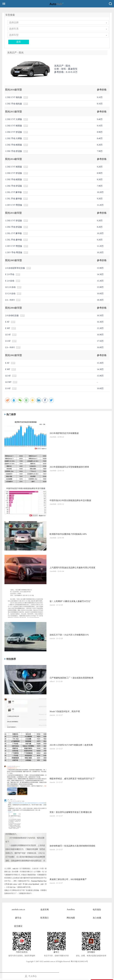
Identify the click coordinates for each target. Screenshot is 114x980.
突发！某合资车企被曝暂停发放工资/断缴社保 (71, 812)
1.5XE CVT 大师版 (14, 119)
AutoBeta (71, 909)
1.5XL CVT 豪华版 (14, 192)
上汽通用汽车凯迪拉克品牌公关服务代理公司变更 (72, 568)
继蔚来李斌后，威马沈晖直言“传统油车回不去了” (72, 779)
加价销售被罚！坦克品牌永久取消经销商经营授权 (72, 846)
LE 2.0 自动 (10, 287)
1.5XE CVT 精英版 (14, 126)
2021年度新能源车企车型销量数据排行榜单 (69, 467)
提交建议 (18, 926)
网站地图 (71, 918)
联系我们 (45, 918)
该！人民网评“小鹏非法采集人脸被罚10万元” (70, 601)
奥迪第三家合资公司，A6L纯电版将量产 (68, 879)
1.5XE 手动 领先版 (14, 104)
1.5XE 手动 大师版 (14, 138)
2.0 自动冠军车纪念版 (15, 268)
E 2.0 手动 (10, 274)
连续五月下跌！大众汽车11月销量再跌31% (69, 635)
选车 (19, 42)
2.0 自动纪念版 (12, 316)
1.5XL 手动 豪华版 (14, 199)
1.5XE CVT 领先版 (14, 97)
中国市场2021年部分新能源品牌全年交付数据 (70, 500)
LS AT (8, 341)
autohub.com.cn (18, 909)
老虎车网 (45, 910)
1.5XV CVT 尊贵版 (14, 205)
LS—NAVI (10, 300)
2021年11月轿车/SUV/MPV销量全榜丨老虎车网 (71, 745)
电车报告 (97, 910)
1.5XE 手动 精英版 (14, 145)
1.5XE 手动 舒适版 (14, 151)
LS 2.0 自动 (10, 294)
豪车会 (18, 918)
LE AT (8, 335)
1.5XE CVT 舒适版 (14, 132)
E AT (7, 322)
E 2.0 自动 (10, 281)
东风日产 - (62, 66)
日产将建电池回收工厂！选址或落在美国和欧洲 (71, 678)
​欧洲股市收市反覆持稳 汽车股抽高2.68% (68, 534)
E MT (8, 328)
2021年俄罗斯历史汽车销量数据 (64, 433)
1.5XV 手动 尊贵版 (14, 252)
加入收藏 (97, 918)
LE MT (8, 382)
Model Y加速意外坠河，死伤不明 (65, 711)
